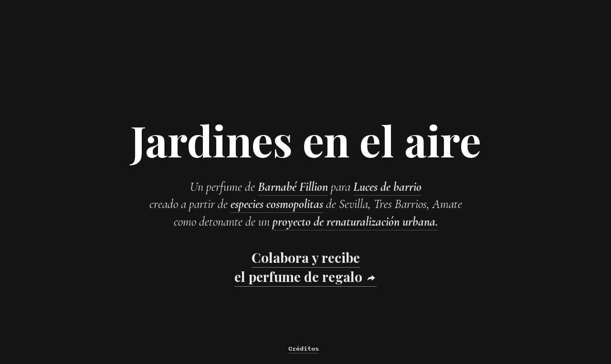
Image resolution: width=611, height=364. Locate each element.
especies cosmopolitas (277, 204)
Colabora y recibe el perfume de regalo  (305, 267)
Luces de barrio (387, 187)
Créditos (304, 348)
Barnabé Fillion (293, 187)
